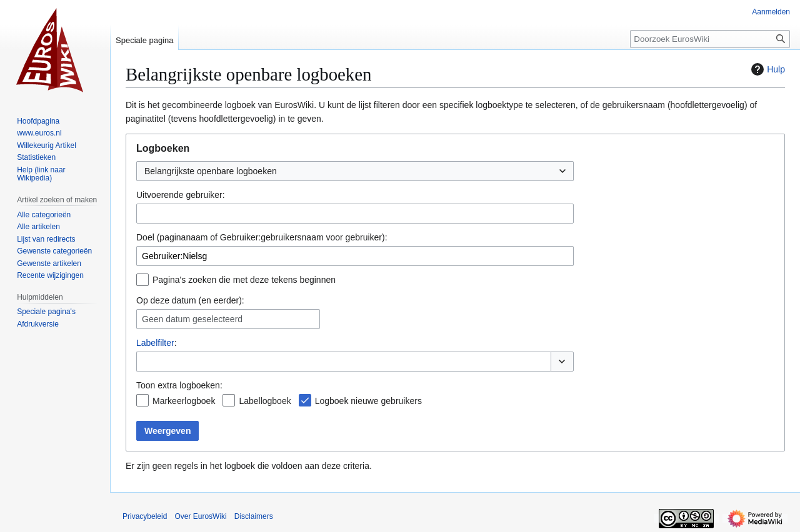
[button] (562, 362)
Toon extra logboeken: (179, 385)
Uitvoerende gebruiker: (181, 195)
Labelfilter (155, 343)
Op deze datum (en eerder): (190, 300)
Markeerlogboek (184, 401)
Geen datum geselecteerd (192, 319)
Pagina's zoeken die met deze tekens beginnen (244, 280)
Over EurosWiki (200, 516)
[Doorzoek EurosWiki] (710, 39)
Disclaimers (254, 516)
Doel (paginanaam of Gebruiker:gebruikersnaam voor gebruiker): (262, 237)
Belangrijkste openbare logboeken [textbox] (211, 171)
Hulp (767, 69)
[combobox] (355, 171)
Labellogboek (265, 401)
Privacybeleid (145, 516)
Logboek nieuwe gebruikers (368, 401)
